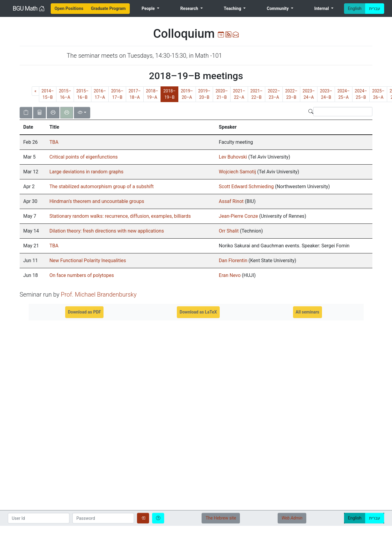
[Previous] (35, 91)
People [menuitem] (149, 8)
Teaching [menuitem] (233, 8)
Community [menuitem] (278, 8)
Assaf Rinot (231, 201)
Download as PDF (84, 312)
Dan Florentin (233, 260)
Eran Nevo (230, 275)
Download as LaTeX (198, 312)
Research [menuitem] (190, 8)
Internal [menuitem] (322, 8)
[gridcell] (33, 142)
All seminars (308, 312)
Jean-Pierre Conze (238, 216)
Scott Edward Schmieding (246, 187)
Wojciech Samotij (237, 172)
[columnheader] (33, 127)
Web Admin (292, 518)
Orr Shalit (229, 231)
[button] (33, 127)
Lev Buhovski (233, 157)
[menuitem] (69, 9)
